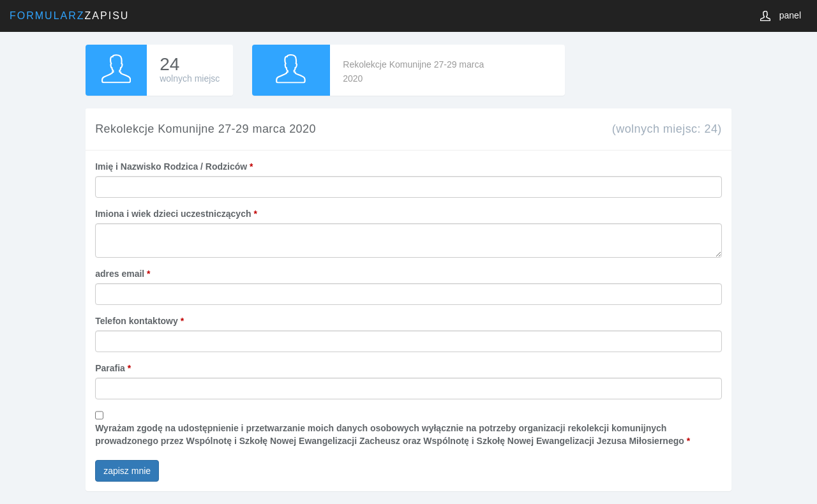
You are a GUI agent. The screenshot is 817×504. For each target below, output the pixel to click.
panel (790, 15)
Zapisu (69, 16)
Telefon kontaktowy (139, 321)
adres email (123, 274)
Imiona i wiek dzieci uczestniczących (176, 214)
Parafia (113, 368)
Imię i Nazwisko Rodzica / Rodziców (174, 167)
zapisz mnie (127, 471)
